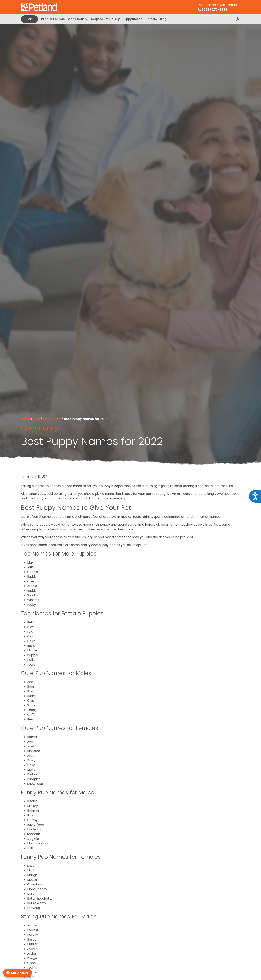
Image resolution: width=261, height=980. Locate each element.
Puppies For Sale (53, 19)
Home (25, 419)
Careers (151, 19)
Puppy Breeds (132, 19)
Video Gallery (78, 19)
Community (52, 419)
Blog (163, 19)
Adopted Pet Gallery (105, 19)
